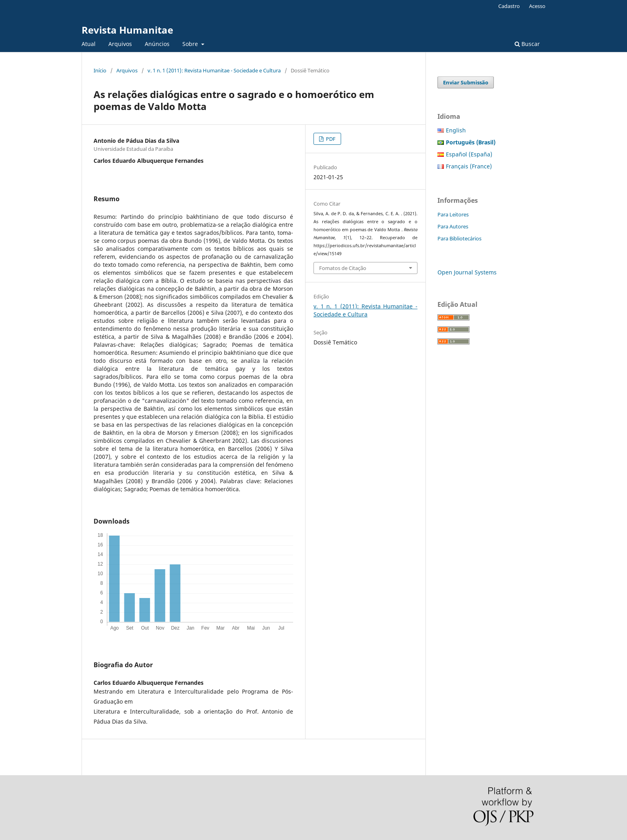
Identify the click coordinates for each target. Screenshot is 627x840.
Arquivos (120, 44)
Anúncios (157, 44)
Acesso (537, 6)
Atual (89, 44)
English (456, 130)
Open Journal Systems (467, 272)
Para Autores (453, 226)
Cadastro (509, 6)
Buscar (527, 44)
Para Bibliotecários (459, 238)
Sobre (191, 44)
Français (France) (469, 166)
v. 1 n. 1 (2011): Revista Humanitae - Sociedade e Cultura (214, 70)
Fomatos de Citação (343, 268)
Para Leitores (453, 214)
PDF (330, 139)
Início (100, 70)
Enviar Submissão (466, 82)
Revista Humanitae (127, 30)
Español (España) (469, 154)
